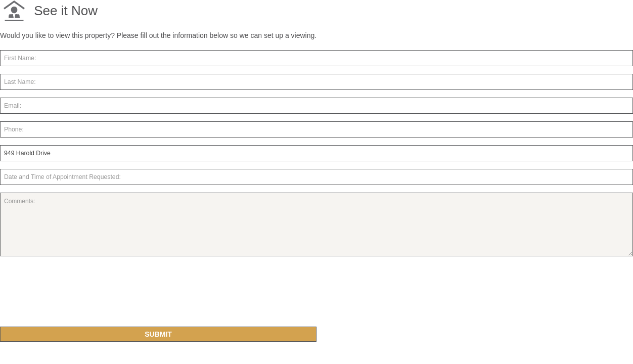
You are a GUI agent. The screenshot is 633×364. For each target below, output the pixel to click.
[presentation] (77, 296)
